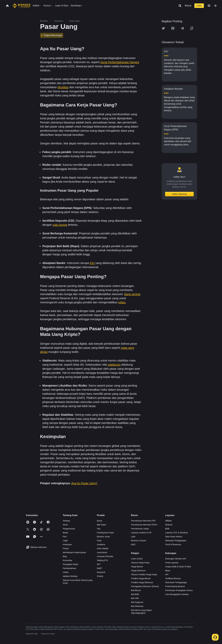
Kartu (99, 541)
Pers (65, 537)
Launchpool (102, 552)
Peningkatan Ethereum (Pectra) (145, 586)
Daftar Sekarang (179, 194)
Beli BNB (135, 594)
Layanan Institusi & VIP (141, 533)
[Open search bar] (179, 6)
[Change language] (209, 6)
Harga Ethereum (138, 571)
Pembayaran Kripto (105, 533)
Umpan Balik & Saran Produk (178, 567)
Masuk (188, 6)
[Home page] (21, 6)
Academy (101, 544)
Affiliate (168, 521)
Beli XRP (135, 598)
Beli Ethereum (137, 606)
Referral (169, 525)
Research (101, 572)
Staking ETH (102, 560)
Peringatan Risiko (71, 564)
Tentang (66, 521)
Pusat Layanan (172, 563)
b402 (133, 544)
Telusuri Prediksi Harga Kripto (144, 575)
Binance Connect (139, 541)
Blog (65, 556)
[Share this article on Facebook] (173, 28)
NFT (99, 564)
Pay (99, 529)
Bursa (99, 521)
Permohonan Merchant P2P (143, 521)
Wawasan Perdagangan (176, 541)
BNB (167, 529)
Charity (100, 576)
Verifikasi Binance (173, 578)
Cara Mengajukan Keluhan (177, 594)
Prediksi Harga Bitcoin (141, 578)
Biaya (168, 571)
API (167, 575)
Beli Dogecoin (137, 602)
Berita (65, 533)
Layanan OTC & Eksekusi (177, 533)
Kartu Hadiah (103, 548)
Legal (65, 541)
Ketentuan (67, 544)
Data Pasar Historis (174, 537)
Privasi (66, 548)
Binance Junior (103, 537)
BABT (99, 568)
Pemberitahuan (69, 568)
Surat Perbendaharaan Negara (120, 62)
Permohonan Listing (140, 529)
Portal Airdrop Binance (175, 586)
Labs (133, 537)
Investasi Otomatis (105, 556)
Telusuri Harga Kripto (140, 563)
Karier (65, 525)
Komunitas (67, 560)
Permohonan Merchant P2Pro (144, 525)
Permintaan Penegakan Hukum (179, 590)
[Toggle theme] (215, 6)
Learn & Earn (137, 559)
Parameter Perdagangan (176, 582)
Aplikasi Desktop (70, 576)
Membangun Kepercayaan (74, 552)
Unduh (66, 572)
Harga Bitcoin (137, 567)
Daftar (199, 6)
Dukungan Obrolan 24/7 (176, 559)
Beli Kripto (101, 525)
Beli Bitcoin (136, 590)
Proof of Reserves (173, 544)
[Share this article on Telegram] (182, 28)
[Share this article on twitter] (163, 28)
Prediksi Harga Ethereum (142, 582)
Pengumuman (69, 529)
